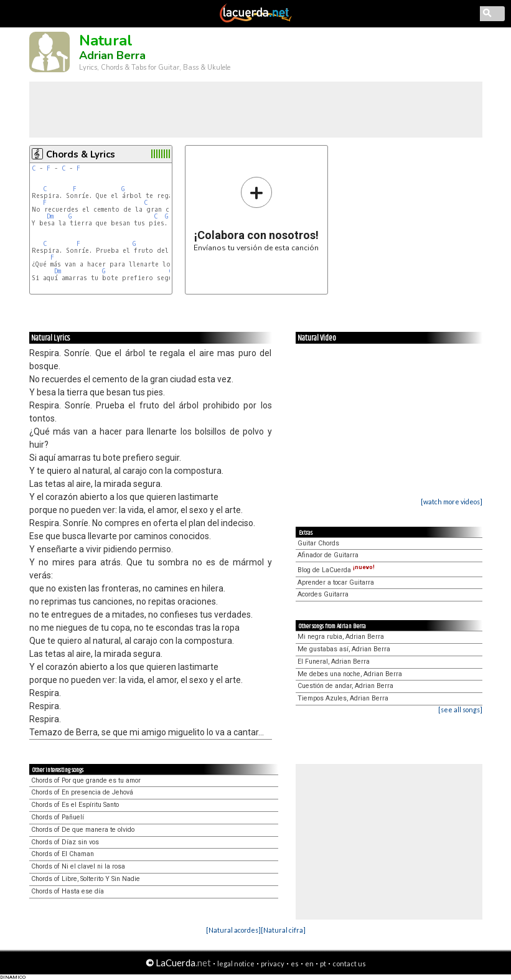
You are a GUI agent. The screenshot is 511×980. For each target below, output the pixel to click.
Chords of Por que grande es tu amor (86, 780)
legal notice (236, 964)
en (309, 964)
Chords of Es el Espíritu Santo (75, 805)
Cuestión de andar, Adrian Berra (345, 686)
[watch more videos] (452, 502)
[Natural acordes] (233, 930)
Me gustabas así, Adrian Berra (344, 649)
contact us (349, 964)
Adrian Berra (112, 55)
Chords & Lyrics (81, 154)
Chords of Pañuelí (58, 817)
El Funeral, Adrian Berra (334, 662)
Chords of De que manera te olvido (83, 830)
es (295, 964)
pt (323, 964)
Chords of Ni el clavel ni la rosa (78, 866)
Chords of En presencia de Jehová (82, 792)
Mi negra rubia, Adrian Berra (341, 637)
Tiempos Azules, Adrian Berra (343, 698)
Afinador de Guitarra (328, 555)
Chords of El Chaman (63, 854)
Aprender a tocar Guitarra (336, 582)
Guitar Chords (318, 543)
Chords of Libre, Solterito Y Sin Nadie (86, 879)
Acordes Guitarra (323, 594)
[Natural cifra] (283, 930)
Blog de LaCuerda (336, 570)
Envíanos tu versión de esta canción (256, 214)
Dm (50, 216)
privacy (273, 964)
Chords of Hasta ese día (68, 891)
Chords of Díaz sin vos (65, 842)
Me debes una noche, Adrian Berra (350, 674)
